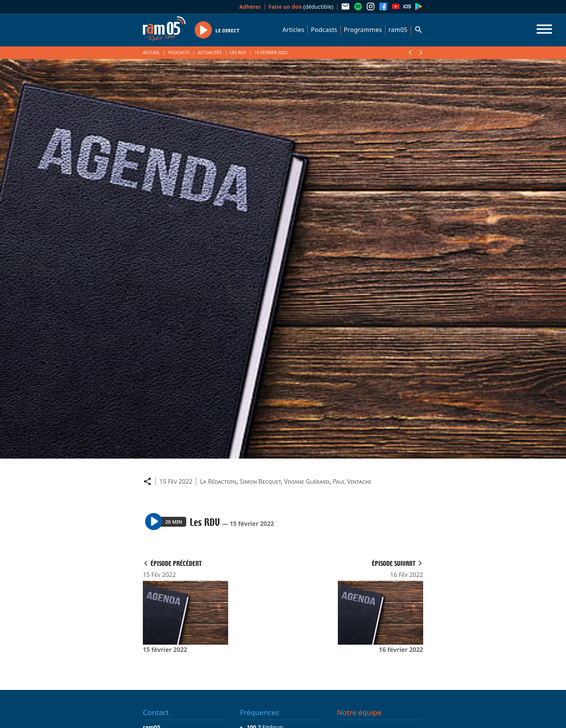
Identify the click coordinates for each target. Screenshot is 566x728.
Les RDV (238, 52)
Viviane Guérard (307, 481)
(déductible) (301, 7)
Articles (294, 30)
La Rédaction (218, 481)
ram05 (398, 30)
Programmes (363, 30)
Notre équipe (359, 712)
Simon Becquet (260, 481)
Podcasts (324, 30)
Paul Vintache (352, 481)
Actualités (210, 52)
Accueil (151, 52)
